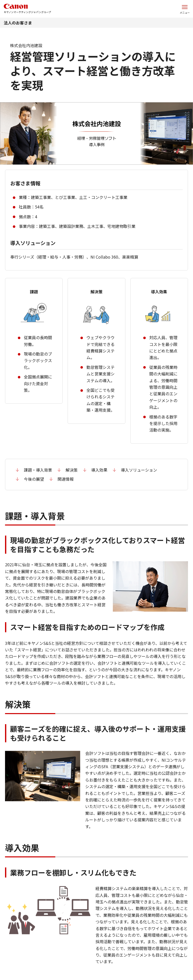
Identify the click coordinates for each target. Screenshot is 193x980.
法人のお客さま (18, 23)
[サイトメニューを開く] (185, 9)
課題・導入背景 (38, 470)
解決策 (72, 470)
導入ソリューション (139, 470)
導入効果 (99, 470)
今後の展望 (34, 479)
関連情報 (66, 479)
